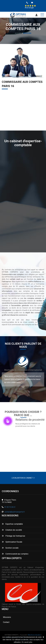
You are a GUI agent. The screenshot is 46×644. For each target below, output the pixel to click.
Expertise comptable (12, 524)
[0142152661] (27, 3)
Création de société (12, 530)
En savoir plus (27, 642)
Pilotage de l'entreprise (13, 536)
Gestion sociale (10, 548)
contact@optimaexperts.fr (15, 512)
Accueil (18, 33)
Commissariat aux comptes (15, 554)
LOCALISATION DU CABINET (23, 478)
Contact (6, 622)
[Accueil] (18, 15)
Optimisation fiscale (12, 542)
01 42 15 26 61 (10, 507)
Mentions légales (34, 635)
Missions (7, 617)
